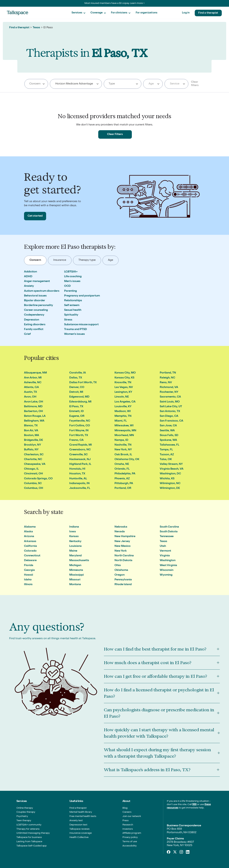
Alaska (28, 532)
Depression (32, 320)
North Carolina (124, 556)
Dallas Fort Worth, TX (83, 383)
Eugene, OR (77, 416)
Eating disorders (35, 325)
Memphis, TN (123, 416)
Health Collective (79, 837)
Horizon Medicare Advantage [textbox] (74, 84)
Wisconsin (167, 570)
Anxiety (29, 286)
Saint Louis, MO (170, 402)
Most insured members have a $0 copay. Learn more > (115, 3)
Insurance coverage (81, 833)
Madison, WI (123, 411)
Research (128, 825)
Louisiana (75, 546)
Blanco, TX (31, 426)
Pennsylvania (123, 580)
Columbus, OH (34, 488)
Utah (163, 546)
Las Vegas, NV (124, 387)
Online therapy (25, 808)
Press (126, 821)
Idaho (28, 580)
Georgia (29, 570)
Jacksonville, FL (80, 488)
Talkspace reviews (80, 829)
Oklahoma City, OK (127, 460)
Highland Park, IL (80, 464)
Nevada (120, 532)
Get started (35, 216)
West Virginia (168, 566)
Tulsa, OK (166, 460)
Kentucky (75, 542)
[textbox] (152, 84)
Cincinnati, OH (33, 474)
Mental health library (81, 812)
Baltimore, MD (33, 407)
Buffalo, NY (31, 450)
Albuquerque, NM (35, 373)
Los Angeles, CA (125, 402)
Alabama (30, 527)
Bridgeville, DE (33, 440)
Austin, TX (30, 392)
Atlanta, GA (31, 387)
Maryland (75, 556)
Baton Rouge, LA (35, 416)
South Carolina (169, 527)
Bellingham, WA (34, 421)
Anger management (37, 281)
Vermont (165, 551)
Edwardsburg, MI (80, 402)
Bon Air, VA (31, 431)
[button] (78, 13)
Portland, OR (123, 488)
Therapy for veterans (28, 829)
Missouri (75, 580)
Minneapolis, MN (125, 431)
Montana (75, 585)
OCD (67, 286)
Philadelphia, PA (125, 474)
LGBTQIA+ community (29, 825)
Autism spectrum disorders (42, 291)
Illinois (28, 585)
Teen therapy (24, 821)
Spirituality (71, 315)
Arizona (29, 537)
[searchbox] (36, 84)
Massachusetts (79, 561)
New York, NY (123, 450)
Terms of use (130, 842)
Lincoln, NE (122, 397)
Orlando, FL (122, 469)
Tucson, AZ (167, 455)
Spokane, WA (168, 440)
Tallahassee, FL (169, 445)
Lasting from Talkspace (29, 842)
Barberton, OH (33, 411)
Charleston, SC (34, 455)
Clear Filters (115, 134)
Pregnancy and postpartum (82, 296)
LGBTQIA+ (71, 272)
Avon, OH (30, 397)
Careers (127, 812)
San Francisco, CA (171, 421)
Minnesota (76, 570)
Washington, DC (170, 474)
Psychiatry (22, 816)
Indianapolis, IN (79, 484)
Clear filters (195, 84)
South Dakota (169, 532)
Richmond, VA (169, 387)
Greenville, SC (78, 455)
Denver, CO (77, 387)
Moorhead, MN (124, 436)
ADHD (28, 277)
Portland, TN (168, 373)
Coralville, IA (78, 373)
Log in (186, 13)
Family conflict (34, 329)
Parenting (71, 291)
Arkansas (30, 542)
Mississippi (77, 575)
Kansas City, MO (125, 373)
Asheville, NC (33, 383)
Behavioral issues (35, 296)
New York (121, 551)
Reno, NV (166, 383)
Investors (128, 829)
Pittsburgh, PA (124, 484)
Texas (36, 28)
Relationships (73, 301)
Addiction (30, 272)
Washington (168, 561)
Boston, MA (32, 436)
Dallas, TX (76, 378)
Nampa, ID (121, 440)
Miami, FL (121, 421)
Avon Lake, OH (34, 402)
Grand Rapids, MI (81, 445)
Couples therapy (26, 812)
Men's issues (72, 281)
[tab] (35, 260)
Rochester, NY (169, 392)
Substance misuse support (81, 325)
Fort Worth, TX (79, 436)
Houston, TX (77, 474)
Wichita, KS (167, 479)
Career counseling (36, 310)
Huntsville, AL (78, 479)
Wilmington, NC (170, 484)
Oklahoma (121, 570)
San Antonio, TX (170, 411)
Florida (29, 566)
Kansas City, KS (124, 378)
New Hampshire (125, 537)
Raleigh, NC (167, 378)
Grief (27, 334)
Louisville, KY (123, 407)
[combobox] (36, 84)
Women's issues (74, 334)
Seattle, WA (167, 431)
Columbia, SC (33, 484)
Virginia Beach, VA (172, 469)
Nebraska (121, 527)
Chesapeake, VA (35, 464)
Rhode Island (123, 585)
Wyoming (166, 575)
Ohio (118, 566)
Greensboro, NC (80, 450)
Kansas (74, 537)
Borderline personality (39, 305)
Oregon (120, 575)
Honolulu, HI (77, 469)
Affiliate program (132, 833)
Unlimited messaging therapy (33, 833)
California (30, 546)
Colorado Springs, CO (38, 479)
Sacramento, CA (170, 397)
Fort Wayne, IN (79, 431)
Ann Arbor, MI (33, 378)
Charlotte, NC (33, 460)
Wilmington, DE (170, 488)
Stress (68, 320)
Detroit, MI (76, 392)
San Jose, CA (168, 426)
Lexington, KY (123, 392)
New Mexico (123, 546)
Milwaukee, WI (124, 426)
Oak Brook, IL (123, 455)
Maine (73, 551)
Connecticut (32, 556)
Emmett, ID (77, 411)
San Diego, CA (169, 416)
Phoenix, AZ (122, 479)
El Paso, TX (76, 407)
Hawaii (29, 575)
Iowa (73, 532)
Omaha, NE (122, 464)
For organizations (146, 13)
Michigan (75, 566)
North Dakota (123, 561)
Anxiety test (76, 821)
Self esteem (72, 305)
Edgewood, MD (79, 397)
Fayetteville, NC (80, 421)
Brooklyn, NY (33, 445)
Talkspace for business (29, 837)
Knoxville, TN (123, 383)
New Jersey (122, 542)
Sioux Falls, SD (169, 436)
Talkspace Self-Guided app (32, 846)
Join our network (132, 816)
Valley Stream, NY (171, 464)
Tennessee (167, 537)
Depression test (78, 825)
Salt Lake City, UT (171, 407)
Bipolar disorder (35, 301)
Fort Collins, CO (80, 426)
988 (194, 805)
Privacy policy (130, 837)
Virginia (165, 556)
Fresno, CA (76, 440)
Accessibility (130, 846)
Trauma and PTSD (76, 329)
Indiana (74, 527)
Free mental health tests (83, 816)
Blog (125, 808)
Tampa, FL (166, 450)
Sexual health (73, 310)
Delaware (30, 561)
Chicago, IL (31, 469)
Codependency (34, 315)
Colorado (30, 551)
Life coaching (73, 277)
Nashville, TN (123, 445)
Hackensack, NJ (80, 460)
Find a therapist (208, 13)
